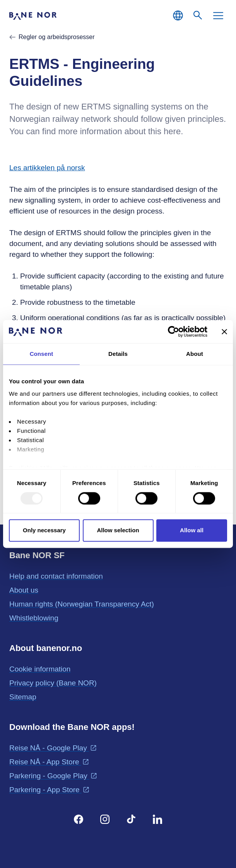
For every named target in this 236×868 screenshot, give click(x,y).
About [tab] (195, 354)
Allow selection (118, 531)
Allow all (192, 531)
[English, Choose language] (178, 15)
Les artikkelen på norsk (47, 168)
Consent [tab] (42, 354)
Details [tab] (118, 354)
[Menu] (218, 15)
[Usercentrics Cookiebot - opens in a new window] (174, 331)
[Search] (198, 15)
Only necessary (44, 531)
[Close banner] (224, 331)
